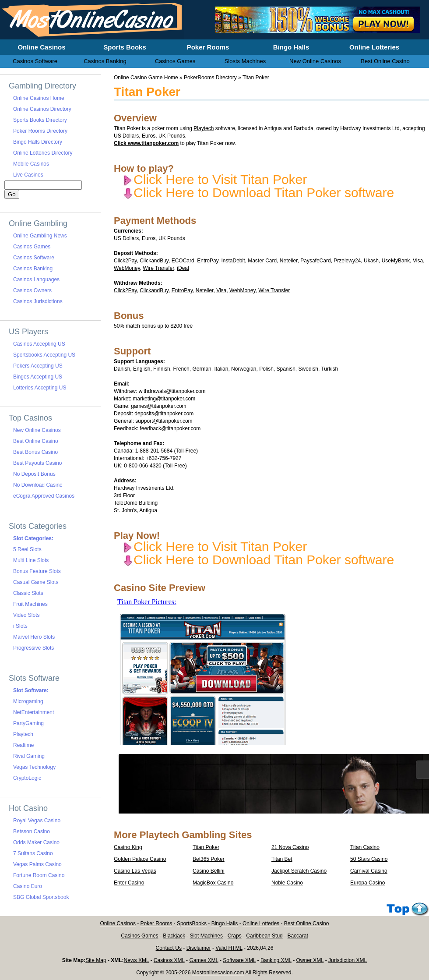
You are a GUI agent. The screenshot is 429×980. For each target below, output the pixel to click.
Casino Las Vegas (135, 871)
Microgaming (28, 701)
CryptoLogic (27, 778)
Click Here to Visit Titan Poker (215, 179)
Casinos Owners (32, 290)
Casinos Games (32, 247)
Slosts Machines (245, 61)
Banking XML (276, 960)
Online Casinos (118, 923)
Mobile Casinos (31, 164)
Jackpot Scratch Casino (299, 871)
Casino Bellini (209, 871)
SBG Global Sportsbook (41, 897)
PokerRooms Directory (210, 78)
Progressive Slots (33, 648)
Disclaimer (199, 948)
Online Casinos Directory (42, 109)
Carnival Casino (369, 871)
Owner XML (310, 960)
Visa (418, 261)
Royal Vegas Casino (37, 821)
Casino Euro (28, 886)
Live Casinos (28, 175)
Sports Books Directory (40, 120)
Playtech (204, 128)
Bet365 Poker (209, 859)
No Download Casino (38, 485)
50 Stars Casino (369, 859)
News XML (137, 960)
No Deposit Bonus (34, 474)
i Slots (20, 626)
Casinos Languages (36, 279)
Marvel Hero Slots (34, 637)
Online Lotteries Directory (43, 153)
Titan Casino (365, 847)
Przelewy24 (347, 261)
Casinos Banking (33, 269)
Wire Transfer (158, 268)
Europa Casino (367, 883)
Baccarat (297, 936)
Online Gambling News (40, 236)
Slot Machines (206, 936)
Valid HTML (229, 948)
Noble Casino (287, 883)
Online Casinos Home (39, 98)
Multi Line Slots (31, 560)
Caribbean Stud (264, 936)
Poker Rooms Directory (40, 131)
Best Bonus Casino (35, 452)
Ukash (371, 261)
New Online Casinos (37, 430)
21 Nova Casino (290, 847)
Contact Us (169, 948)
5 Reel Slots (27, 549)
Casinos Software (34, 258)
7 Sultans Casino (33, 853)
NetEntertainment (33, 712)
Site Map (96, 960)
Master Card (262, 261)
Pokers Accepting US (38, 366)
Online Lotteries (261, 923)
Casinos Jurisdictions (38, 301)
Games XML (204, 960)
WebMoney (127, 268)
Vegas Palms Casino (37, 864)
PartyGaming (28, 723)
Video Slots (26, 615)
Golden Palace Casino (140, 859)
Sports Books (125, 47)
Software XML (239, 960)
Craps (235, 936)
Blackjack (174, 936)
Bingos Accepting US (38, 377)
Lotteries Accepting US (40, 388)
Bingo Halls (225, 923)
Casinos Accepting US (39, 344)
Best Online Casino (36, 441)
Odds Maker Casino (36, 842)
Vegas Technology (34, 767)
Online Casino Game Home (146, 78)
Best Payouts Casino (37, 463)
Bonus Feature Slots (37, 571)
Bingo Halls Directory (38, 142)
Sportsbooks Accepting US (44, 355)
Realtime (23, 745)
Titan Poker (206, 847)
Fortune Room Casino (39, 875)
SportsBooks (192, 923)
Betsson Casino (32, 831)
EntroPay (207, 261)
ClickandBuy (154, 261)
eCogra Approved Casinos (44, 496)
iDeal (183, 268)
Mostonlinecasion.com (218, 973)
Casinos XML (169, 960)
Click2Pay (125, 261)
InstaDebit (233, 261)
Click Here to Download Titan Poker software (258, 193)
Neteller (289, 261)
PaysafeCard (315, 261)
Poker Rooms (156, 923)
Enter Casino (129, 883)
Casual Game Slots (36, 582)
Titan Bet (282, 859)
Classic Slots (28, 593)
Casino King (128, 847)
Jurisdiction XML (348, 960)
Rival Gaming (29, 756)
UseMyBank (396, 261)
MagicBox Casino (213, 883)
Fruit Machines (30, 604)
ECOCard (183, 261)
